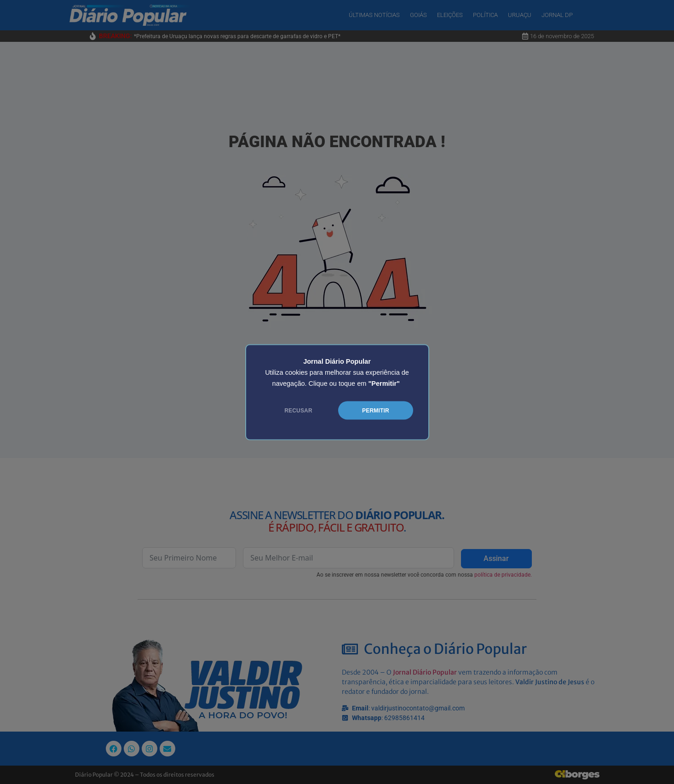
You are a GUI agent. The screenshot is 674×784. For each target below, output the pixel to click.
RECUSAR (298, 410)
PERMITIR (376, 410)
